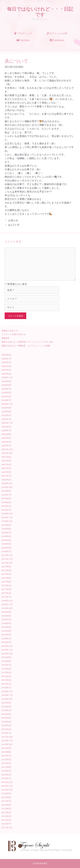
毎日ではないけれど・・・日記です (40, 12)
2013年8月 (6, 752)
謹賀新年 (6, 338)
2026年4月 (6, 355)
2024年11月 (7, 377)
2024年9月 (6, 381)
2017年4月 (6, 586)
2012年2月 (6, 820)
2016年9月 (6, 612)
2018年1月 (6, 551)
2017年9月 (6, 567)
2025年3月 (6, 370)
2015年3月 (6, 680)
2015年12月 (7, 646)
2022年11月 (7, 423)
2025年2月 (6, 374)
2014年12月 (7, 691)
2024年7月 (6, 389)
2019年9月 (6, 491)
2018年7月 (6, 533)
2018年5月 (6, 536)
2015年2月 (6, 684)
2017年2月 (6, 593)
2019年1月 (6, 510)
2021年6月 (6, 461)
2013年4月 (6, 767)
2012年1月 (6, 824)
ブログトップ (23, 33)
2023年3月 (6, 415)
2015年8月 (6, 661)
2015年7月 (6, 665)
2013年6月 (6, 759)
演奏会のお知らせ (10, 330)
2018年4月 (6, 540)
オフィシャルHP (57, 33)
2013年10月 (7, 744)
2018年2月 (6, 548)
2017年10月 (7, 563)
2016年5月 (6, 627)
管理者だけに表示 (16, 284)
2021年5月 (6, 464)
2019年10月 (7, 487)
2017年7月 (6, 574)
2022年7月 (6, 430)
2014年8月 (6, 707)
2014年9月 (6, 703)
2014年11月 (7, 695)
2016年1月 (6, 642)
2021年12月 (7, 449)
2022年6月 (6, 434)
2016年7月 (6, 619)
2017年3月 (6, 589)
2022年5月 (6, 438)
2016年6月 (6, 623)
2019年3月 (6, 506)
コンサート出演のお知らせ (14, 334)
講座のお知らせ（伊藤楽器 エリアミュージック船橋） (27, 346)
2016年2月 (6, 638)
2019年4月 (6, 502)
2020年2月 (6, 480)
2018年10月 (7, 521)
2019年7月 (6, 495)
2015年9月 (6, 657)
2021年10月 (7, 453)
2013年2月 (6, 775)
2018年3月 (6, 544)
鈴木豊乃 (43, 863)
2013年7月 (6, 756)
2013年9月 (6, 748)
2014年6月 (6, 714)
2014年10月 (7, 699)
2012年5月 (6, 809)
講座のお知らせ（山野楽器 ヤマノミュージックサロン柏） (28, 342)
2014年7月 (6, 710)
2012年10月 (7, 790)
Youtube (23, 40)
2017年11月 (7, 559)
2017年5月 (6, 582)
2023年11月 (7, 404)
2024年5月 (6, 393)
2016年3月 (6, 635)
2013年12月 (7, 737)
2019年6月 (6, 498)
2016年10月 (7, 608)
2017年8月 (6, 570)
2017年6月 (6, 578)
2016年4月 (6, 631)
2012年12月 (7, 782)
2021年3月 (6, 468)
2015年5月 (6, 672)
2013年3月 (6, 771)
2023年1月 (6, 419)
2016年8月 (6, 616)
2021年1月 (6, 476)
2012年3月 (6, 816)
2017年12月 (7, 555)
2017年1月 (6, 597)
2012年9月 (6, 793)
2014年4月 (6, 722)
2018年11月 (7, 517)
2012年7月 (6, 801)
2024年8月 (6, 385)
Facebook (57, 40)
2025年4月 (6, 366)
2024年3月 (6, 396)
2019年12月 (7, 483)
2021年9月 (6, 457)
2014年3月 (6, 725)
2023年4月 (6, 412)
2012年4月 (6, 812)
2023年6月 (6, 408)
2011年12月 (7, 828)
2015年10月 (7, 654)
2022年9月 (6, 427)
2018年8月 (6, 529)
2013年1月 (6, 778)
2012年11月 (7, 786)
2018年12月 (7, 514)
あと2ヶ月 (14, 225)
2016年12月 (7, 601)
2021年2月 (6, 472)
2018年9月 (6, 525)
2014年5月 (6, 718)
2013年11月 (7, 740)
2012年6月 (6, 805)
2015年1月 (6, 688)
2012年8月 (6, 797)
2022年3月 (6, 442)
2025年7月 (6, 362)
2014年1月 (6, 733)
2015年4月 (6, 676)
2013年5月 (6, 763)
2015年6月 (6, 669)
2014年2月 (6, 729)
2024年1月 (6, 400)
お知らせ (13, 220)
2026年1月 (6, 359)
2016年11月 (7, 604)
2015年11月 (7, 650)
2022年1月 (6, 446)
